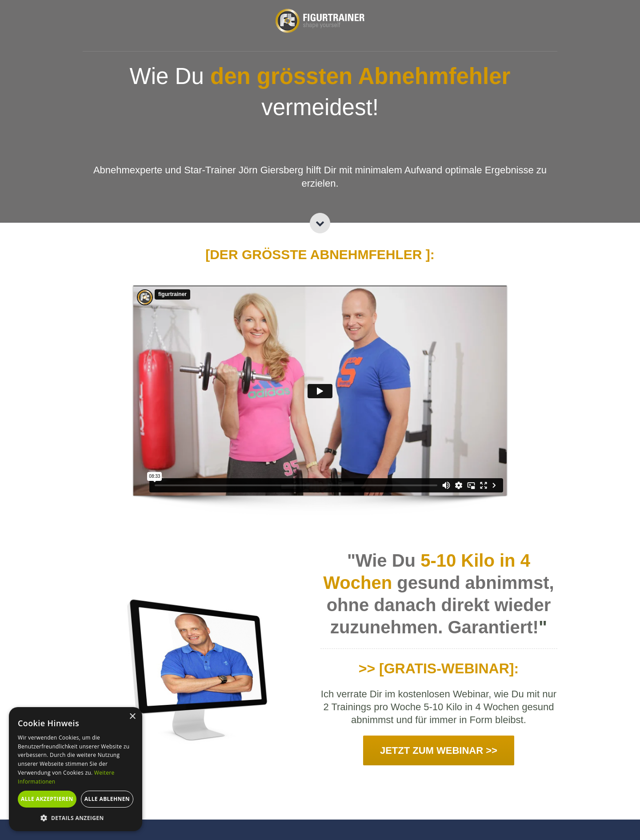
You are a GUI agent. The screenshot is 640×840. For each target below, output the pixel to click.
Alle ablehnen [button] (107, 799)
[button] (76, 818)
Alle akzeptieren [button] (47, 799)
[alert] (76, 769)
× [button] (132, 717)
